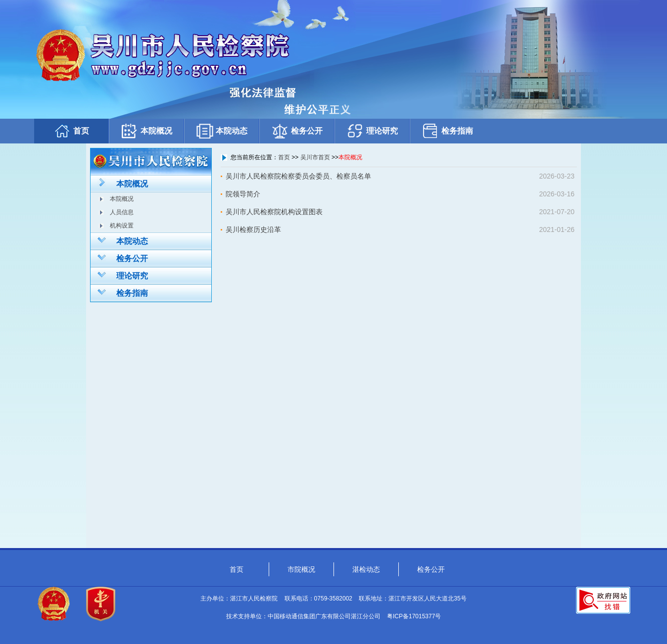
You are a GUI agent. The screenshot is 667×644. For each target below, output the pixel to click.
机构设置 (122, 226)
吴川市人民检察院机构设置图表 (274, 212)
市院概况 (301, 569)
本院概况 (146, 131)
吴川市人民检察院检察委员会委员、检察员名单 (298, 176)
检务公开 (297, 131)
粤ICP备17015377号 (414, 616)
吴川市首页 (315, 157)
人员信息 (122, 212)
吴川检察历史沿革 (253, 230)
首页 (71, 131)
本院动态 (222, 131)
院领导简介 (243, 194)
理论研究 (372, 131)
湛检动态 (366, 569)
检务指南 (447, 131)
